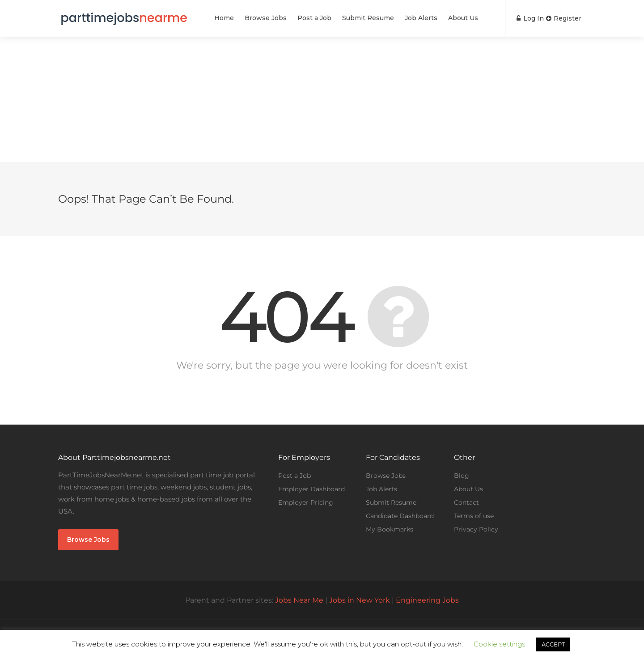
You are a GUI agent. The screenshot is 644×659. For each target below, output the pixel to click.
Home (224, 18)
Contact (466, 502)
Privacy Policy (476, 529)
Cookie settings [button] (499, 644)
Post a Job (314, 18)
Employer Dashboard (311, 489)
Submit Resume (368, 18)
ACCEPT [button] (553, 644)
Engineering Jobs (427, 600)
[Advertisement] (322, 99)
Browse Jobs (266, 18)
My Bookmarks (390, 529)
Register (564, 18)
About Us (463, 18)
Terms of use (474, 516)
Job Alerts (421, 18)
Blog (462, 476)
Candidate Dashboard (400, 516)
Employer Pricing (306, 502)
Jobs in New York (360, 600)
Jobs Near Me (299, 600)
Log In (525, 18)
